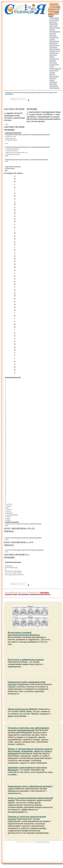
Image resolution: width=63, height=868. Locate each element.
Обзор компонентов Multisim (23, 709)
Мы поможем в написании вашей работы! (34, 594)
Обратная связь (54, 13)
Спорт (52, 67)
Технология (54, 70)
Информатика (55, 32)
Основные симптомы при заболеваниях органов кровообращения (29, 729)
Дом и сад (53, 26)
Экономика (54, 86)
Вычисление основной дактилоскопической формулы (24, 634)
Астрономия (54, 20)
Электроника (54, 88)
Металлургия (54, 45)
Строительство (55, 68)
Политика (53, 55)
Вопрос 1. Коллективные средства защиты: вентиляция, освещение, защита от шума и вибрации (30, 751)
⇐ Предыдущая (14, 99)
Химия (52, 80)
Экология (53, 84)
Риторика (53, 63)
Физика (52, 74)
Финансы (53, 78)
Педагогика (54, 53)
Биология (53, 22)
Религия (53, 61)
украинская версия (46, 842)
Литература (54, 37)
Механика (53, 47)
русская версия (38, 842)
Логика (52, 39)
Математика (54, 41)
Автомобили (54, 18)
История (53, 33)
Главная (54, 5)
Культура (53, 35)
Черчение (53, 82)
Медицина (53, 43)
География (54, 24)
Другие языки (55, 28)
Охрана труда (55, 51)
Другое (52, 30)
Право (52, 57)
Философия (54, 76)
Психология (54, 59)
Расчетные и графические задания (26, 660)
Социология (54, 65)
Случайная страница (54, 8)
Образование (55, 49)
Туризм (52, 72)
